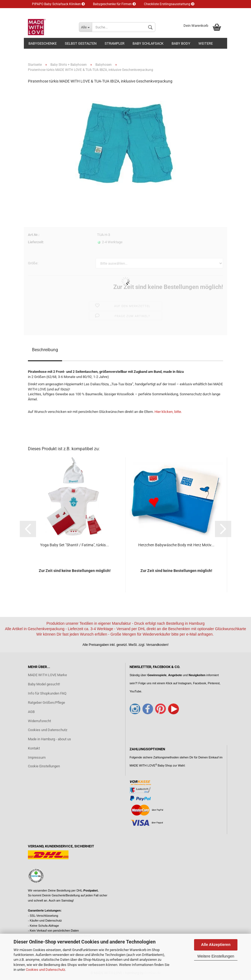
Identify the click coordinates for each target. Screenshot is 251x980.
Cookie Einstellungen (44, 766)
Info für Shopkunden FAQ (47, 693)
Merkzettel (134, 12)
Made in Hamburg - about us (49, 739)
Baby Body (181, 43)
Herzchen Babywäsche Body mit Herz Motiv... (176, 545)
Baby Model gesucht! (44, 684)
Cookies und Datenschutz (45, 970)
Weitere (206, 43)
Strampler (115, 43)
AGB (31, 712)
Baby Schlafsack (148, 43)
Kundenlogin (105, 12)
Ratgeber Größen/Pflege (46, 703)
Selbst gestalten (81, 43)
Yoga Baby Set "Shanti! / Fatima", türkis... (75, 545)
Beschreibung (45, 350)
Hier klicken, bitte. (168, 412)
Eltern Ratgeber (45, 12)
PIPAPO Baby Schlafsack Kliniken (58, 4)
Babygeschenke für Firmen (114, 4)
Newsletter (76, 12)
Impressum (37, 757)
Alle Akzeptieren (216, 945)
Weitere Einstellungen (216, 956)
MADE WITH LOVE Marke (47, 675)
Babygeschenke (43, 43)
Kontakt (34, 748)
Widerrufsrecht (39, 721)
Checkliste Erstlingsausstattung (169, 4)
